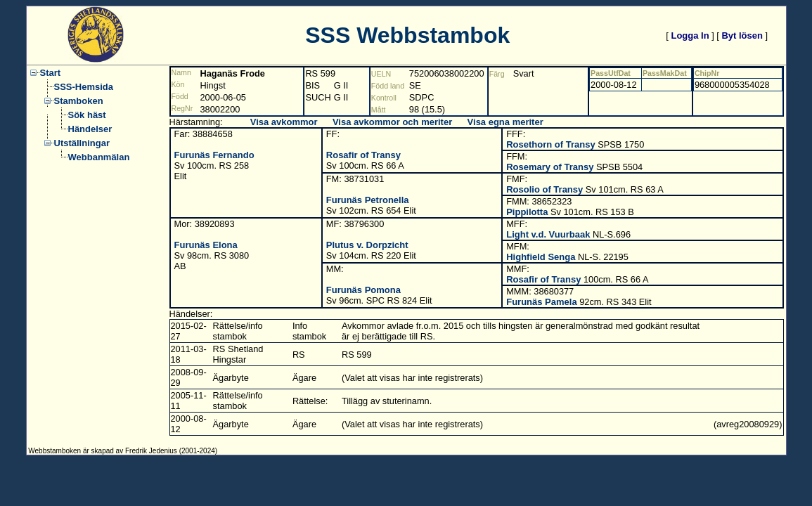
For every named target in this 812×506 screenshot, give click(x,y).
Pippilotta (527, 212)
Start (51, 73)
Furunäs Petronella (368, 200)
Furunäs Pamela (541, 302)
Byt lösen (742, 35)
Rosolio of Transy (544, 189)
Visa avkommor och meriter (392, 122)
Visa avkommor (284, 122)
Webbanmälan (99, 157)
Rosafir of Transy (363, 155)
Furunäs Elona (206, 245)
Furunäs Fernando (214, 155)
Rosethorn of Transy (550, 144)
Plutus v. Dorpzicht (367, 245)
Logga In (690, 35)
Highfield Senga (541, 257)
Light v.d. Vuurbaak (548, 234)
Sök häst (87, 115)
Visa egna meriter (505, 122)
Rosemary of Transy (550, 167)
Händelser (90, 129)
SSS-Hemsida (84, 87)
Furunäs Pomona (363, 290)
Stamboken (79, 101)
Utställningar (82, 143)
